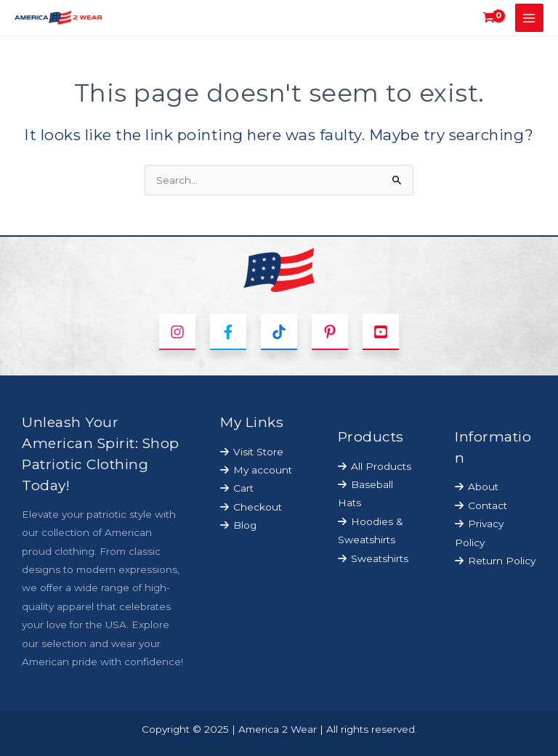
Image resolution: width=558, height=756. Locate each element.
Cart (243, 488)
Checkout (258, 507)
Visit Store (258, 452)
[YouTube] (381, 332)
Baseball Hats (365, 493)
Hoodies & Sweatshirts (371, 531)
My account (263, 470)
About (483, 487)
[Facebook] (228, 332)
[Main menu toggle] (529, 18)
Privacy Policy (479, 533)
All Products (381, 466)
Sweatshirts (380, 558)
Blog (245, 525)
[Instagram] (177, 332)
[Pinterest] (330, 332)
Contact (488, 505)
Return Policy (502, 561)
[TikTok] (279, 332)
